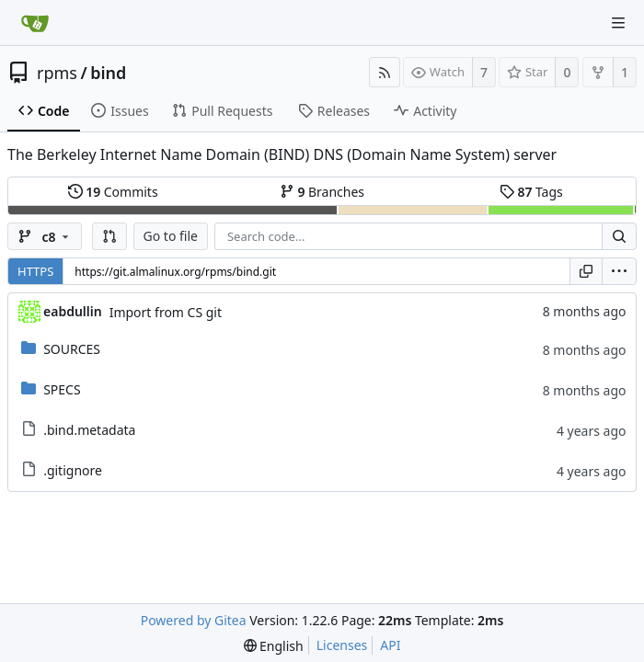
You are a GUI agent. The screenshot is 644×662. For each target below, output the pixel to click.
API (390, 645)
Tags (531, 192)
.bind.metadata (89, 430)
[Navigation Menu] (618, 23)
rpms (57, 73)
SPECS (62, 389)
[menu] (619, 271)
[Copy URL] (586, 271)
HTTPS (35, 271)
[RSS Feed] (385, 72)
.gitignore (73, 470)
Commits (113, 192)
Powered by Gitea (194, 620)
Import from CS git (166, 312)
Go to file (171, 236)
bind (108, 73)
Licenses (342, 645)
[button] (109, 236)
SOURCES (72, 349)
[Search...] (619, 236)
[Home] (35, 23)
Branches (322, 192)
